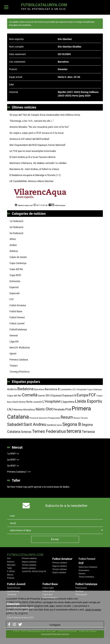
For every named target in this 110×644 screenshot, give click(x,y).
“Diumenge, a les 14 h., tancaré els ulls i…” (32, 121)
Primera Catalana (19, 360)
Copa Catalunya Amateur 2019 (20, 618)
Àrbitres (14, 251)
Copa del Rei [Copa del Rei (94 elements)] (14, 395)
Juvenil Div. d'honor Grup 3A (34, 571)
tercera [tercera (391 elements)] (74, 431)
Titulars (14, 366)
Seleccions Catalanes (88, 567)
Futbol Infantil (49, 591)
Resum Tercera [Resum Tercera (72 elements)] (81, 418)
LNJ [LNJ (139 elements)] (10, 409)
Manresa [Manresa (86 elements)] (18, 410)
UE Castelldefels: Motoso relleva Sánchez (32, 181)
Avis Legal (51, 631)
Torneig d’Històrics (20, 372)
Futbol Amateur (18, 305)
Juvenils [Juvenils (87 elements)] (37, 402)
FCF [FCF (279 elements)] (92, 395)
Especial (14, 287)
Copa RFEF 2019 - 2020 (17, 614)
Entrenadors (84, 570)
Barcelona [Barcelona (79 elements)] (39, 389)
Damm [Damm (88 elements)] (42, 396)
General (14, 335)
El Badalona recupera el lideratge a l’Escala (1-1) (35, 175)
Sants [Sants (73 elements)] (59, 425)
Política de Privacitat (67, 631)
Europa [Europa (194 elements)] (82, 395)
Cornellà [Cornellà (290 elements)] (30, 395)
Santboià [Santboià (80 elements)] (51, 425)
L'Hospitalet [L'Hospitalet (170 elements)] (52, 401)
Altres (13, 239)
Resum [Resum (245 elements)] (67, 417)
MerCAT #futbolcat (20, 348)
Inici (9, 558)
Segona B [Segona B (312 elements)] (72, 424)
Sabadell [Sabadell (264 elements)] (15, 424)
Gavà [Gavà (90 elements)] (15, 402)
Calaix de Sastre (18, 257)
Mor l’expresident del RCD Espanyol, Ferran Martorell (37, 145)
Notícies (11, 562)
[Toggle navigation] (6, 7)
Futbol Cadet (48, 588)
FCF (12, 299)
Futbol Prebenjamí (50, 598)
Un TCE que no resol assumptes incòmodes (33, 151)
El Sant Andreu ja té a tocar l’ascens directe (33, 157)
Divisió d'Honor (14, 588)
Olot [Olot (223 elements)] (49, 409)
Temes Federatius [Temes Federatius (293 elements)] (49, 431)
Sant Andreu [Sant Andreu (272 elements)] (35, 424)
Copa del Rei (16, 269)
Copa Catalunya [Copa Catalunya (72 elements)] (95, 390)
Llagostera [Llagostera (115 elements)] (68, 402)
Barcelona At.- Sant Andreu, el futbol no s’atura (34, 169)
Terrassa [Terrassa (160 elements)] (88, 432)
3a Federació (16, 233)
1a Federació (16, 221)
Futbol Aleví (48, 595)
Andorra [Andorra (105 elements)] (12, 389)
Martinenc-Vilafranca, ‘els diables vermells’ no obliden (38, 163)
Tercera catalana (29, 565)
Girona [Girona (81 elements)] (22, 402)
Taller (9, 568)
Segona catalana (29, 562)
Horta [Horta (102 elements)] (29, 402)
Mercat (10, 575)
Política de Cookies (88, 631)
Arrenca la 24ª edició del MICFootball (30, 139)
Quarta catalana (29, 568)
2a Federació (16, 227)
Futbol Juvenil (17, 323)
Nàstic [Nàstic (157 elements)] (40, 409)
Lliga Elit (14, 342)
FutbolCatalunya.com (44, 5)
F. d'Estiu (11, 571)
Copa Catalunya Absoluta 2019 (20, 608)
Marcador (11, 565)
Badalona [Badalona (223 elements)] (25, 389)
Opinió (13, 354)
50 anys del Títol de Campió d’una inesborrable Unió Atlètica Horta (45, 115)
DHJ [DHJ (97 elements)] (48, 395)
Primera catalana (29, 558)
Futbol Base (16, 311)
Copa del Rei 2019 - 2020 (18, 611)
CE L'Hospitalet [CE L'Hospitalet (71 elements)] (79, 390)
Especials (15, 293)
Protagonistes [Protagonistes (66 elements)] (54, 418)
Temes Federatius (86, 577)
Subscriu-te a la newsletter (66, 506)
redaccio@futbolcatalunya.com (55, 634)
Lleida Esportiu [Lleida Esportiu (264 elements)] (89, 401)
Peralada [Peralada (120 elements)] (59, 409)
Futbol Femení (17, 317)
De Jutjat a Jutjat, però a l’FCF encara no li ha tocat (37, 133)
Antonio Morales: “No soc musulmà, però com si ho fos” (39, 127)
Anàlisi (13, 245)
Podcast (11, 578)
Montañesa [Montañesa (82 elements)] (29, 410)
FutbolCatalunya (18, 329)
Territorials (12, 595)
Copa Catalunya (18, 263)
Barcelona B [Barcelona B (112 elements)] (52, 389)
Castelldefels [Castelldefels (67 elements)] (66, 390)
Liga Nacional (13, 591)
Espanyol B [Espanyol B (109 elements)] (69, 395)
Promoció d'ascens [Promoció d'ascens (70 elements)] (38, 418)
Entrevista (15, 281)
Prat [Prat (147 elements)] (68, 409)
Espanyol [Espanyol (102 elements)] (57, 395)
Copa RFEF (15, 275)
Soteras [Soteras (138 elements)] (26, 432)
